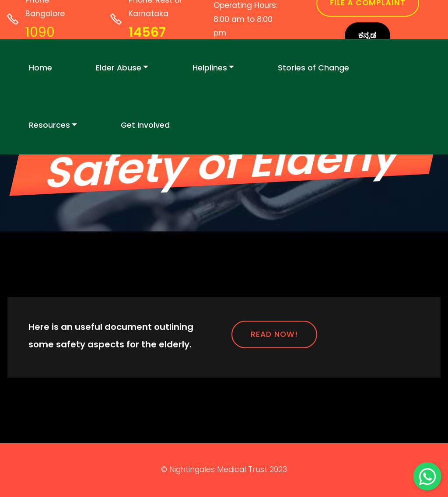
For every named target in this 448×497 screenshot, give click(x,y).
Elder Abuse (119, 68)
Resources (49, 125)
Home (40, 68)
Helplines (210, 68)
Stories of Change (313, 68)
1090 (40, 32)
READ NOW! (274, 334)
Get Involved (145, 125)
